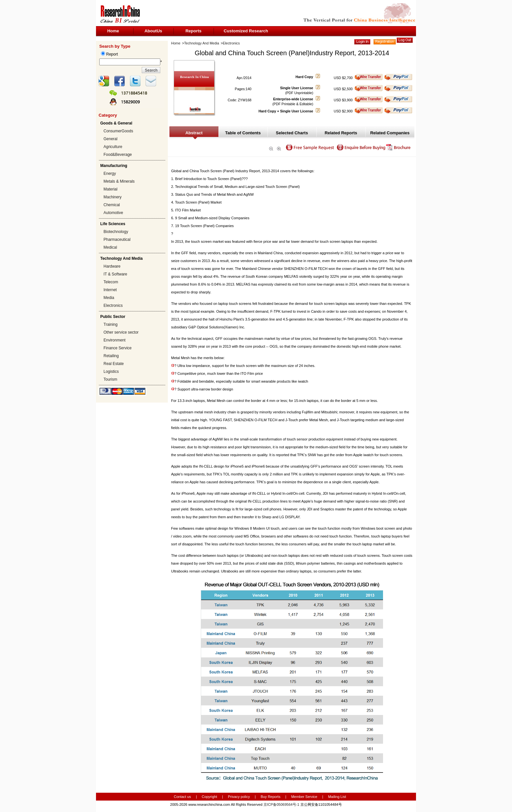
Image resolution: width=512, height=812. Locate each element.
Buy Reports (271, 797)
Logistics (111, 372)
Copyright (209, 797)
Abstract (194, 133)
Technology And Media (202, 43)
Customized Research (246, 31)
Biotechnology (116, 232)
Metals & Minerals (119, 181)
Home (113, 31)
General (111, 139)
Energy (110, 174)
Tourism (110, 379)
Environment (114, 340)
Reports (193, 31)
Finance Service (118, 348)
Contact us (182, 797)
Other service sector (121, 332)
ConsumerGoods (118, 131)
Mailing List (337, 797)
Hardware (112, 266)
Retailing (111, 356)
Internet (110, 290)
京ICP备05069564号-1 (281, 804)
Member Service (304, 797)
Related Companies (390, 133)
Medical (110, 247)
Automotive (113, 213)
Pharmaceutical (117, 240)
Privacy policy (239, 797)
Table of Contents (243, 133)
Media (109, 298)
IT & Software (115, 274)
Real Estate (114, 364)
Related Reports (341, 133)
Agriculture (113, 147)
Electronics (113, 306)
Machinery (112, 197)
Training (111, 324)
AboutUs (153, 31)
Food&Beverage (118, 155)
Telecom (111, 282)
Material (111, 189)
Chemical (112, 205)
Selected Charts (292, 133)
